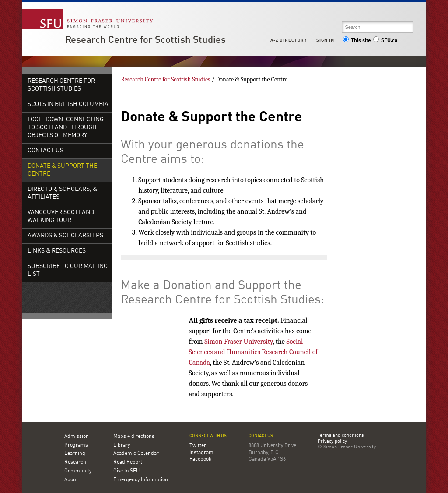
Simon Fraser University (238, 342)
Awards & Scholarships (65, 236)
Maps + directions (134, 437)
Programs (76, 445)
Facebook (200, 459)
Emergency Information (141, 480)
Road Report (128, 462)
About (71, 480)
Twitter (198, 446)
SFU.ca (385, 41)
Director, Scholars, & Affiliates (62, 193)
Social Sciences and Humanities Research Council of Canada (254, 352)
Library (122, 445)
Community (78, 471)
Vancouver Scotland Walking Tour (61, 217)
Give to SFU (126, 471)
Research (75, 462)
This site (357, 41)
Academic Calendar (136, 454)
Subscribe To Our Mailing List (68, 270)
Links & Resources (57, 251)
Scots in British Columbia (68, 104)
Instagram (201, 453)
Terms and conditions (341, 436)
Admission (77, 437)
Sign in (325, 40)
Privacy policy (332, 442)
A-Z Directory (289, 40)
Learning (75, 454)
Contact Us (45, 151)
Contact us (261, 436)
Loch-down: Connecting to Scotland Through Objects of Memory (66, 128)
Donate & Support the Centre (62, 170)
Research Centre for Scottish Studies (145, 40)
